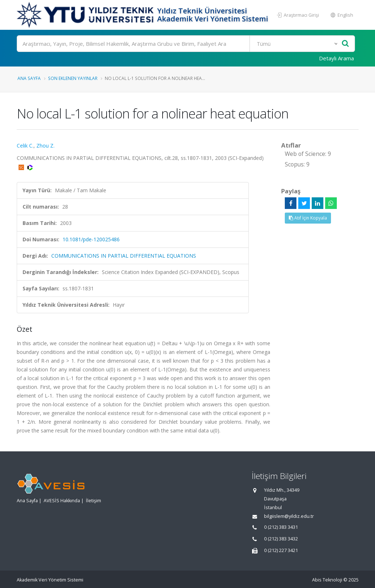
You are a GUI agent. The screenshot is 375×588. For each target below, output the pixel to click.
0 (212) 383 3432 (281, 539)
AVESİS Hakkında (62, 501)
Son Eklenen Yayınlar (73, 78)
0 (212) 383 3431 (281, 527)
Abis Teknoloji (327, 580)
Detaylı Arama (336, 58)
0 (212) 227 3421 (281, 550)
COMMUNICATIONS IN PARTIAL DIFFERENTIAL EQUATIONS (124, 256)
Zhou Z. (45, 146)
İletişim (93, 501)
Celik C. (25, 146)
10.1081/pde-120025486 (91, 239)
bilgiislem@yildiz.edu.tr (289, 516)
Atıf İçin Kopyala (308, 218)
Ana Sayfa (29, 78)
